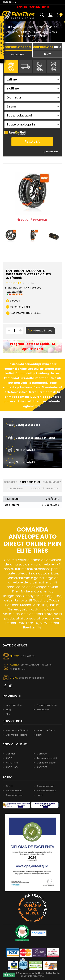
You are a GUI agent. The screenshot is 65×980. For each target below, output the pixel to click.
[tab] (17, 54)
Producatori (44, 710)
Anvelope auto (14, 791)
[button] (43, 15)
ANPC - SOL (12, 767)
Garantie (42, 754)
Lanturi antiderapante (41, 27)
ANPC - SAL (12, 763)
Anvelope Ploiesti (47, 791)
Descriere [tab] (10, 482)
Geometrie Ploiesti (16, 735)
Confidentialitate (46, 763)
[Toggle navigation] (61, 2)
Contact (10, 754)
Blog (8, 710)
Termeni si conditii (47, 758)
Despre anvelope (47, 705)
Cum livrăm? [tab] (15, 488)
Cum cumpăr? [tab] (52, 482)
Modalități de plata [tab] (45, 488)
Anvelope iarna (46, 786)
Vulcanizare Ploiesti (17, 730)
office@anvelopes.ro (31, 678)
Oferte (10, 786)
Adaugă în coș (40, 331)
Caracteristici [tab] (30, 482)
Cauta (32, 141)
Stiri (8, 714)
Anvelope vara (14, 795)
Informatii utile (14, 705)
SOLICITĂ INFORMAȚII (32, 220)
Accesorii (19, 27)
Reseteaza (50, 152)
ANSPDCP (42, 767)
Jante (40, 795)
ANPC (9, 758)
